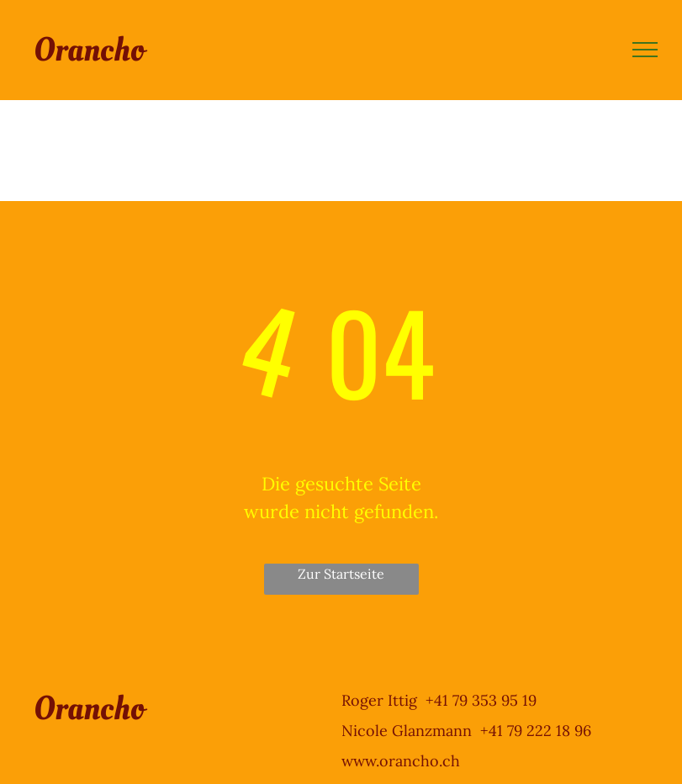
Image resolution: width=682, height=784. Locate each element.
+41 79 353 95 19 (481, 700)
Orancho (89, 50)
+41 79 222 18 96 (536, 731)
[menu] (645, 50)
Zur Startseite (341, 574)
